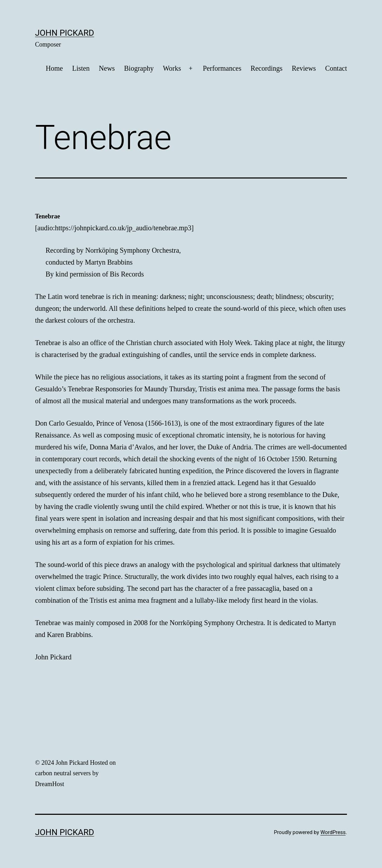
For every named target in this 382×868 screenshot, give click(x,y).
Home (54, 68)
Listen (81, 68)
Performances (222, 68)
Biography (139, 68)
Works (172, 68)
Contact (336, 68)
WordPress (333, 832)
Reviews (304, 68)
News (107, 68)
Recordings (267, 68)
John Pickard (65, 33)
